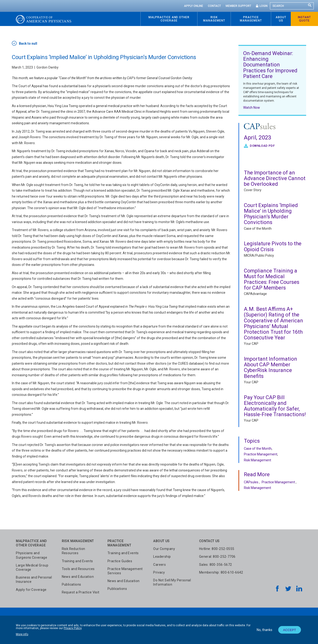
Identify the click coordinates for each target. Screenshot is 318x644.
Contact (214, 6)
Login (264, 6)
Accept (289, 630)
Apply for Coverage (31, 590)
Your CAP (251, 344)
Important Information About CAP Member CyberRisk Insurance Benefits (271, 367)
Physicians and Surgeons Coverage (31, 555)
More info (22, 634)
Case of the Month (258, 229)
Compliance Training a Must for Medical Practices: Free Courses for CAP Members (272, 279)
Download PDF (262, 146)
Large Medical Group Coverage (32, 567)
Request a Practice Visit (81, 592)
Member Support (238, 6)
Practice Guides (120, 561)
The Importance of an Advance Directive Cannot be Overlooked (275, 178)
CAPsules (251, 482)
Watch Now (252, 108)
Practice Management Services (125, 571)
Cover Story (253, 190)
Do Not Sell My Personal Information (172, 582)
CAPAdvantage (255, 294)
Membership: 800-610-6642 (221, 572)
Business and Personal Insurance (34, 579)
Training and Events (77, 561)
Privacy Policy (73, 628)
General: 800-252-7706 (217, 557)
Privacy (159, 572)
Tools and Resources (78, 569)
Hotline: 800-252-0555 (217, 549)
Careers (159, 565)
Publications (72, 584)
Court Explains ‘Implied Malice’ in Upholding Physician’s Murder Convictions (271, 214)
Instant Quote (305, 19)
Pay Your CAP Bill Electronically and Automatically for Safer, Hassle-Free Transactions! (275, 406)
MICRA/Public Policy (259, 255)
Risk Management (258, 460)
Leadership (162, 557)
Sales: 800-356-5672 (216, 565)
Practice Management (261, 454)
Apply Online (194, 6)
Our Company (164, 549)
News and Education (78, 577)
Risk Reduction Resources (74, 551)
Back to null (28, 43)
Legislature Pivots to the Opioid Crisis (273, 246)
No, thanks (264, 630)
